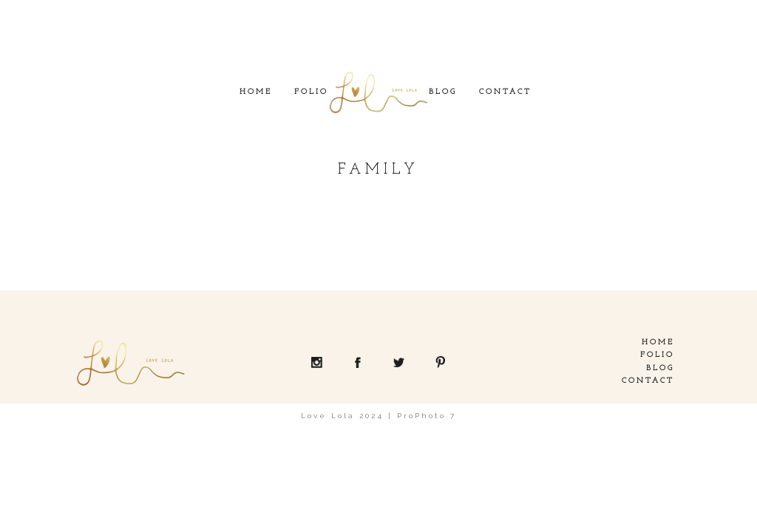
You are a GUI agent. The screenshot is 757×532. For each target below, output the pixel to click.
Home (256, 92)
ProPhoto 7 (427, 416)
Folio (311, 92)
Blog (443, 92)
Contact (505, 92)
